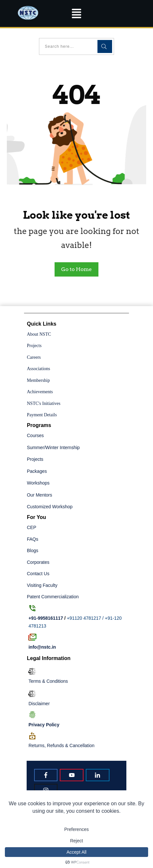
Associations (39, 369)
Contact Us (38, 574)
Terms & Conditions (48, 681)
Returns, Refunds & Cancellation (62, 745)
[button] (77, 13)
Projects (34, 346)
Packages (37, 471)
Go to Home (76, 269)
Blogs (33, 551)
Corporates (38, 562)
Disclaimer (39, 704)
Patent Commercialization (53, 597)
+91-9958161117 (46, 618)
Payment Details (42, 415)
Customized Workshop (50, 507)
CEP (32, 527)
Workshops (38, 483)
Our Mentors (40, 495)
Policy (44, 725)
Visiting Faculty (42, 585)
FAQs (33, 539)
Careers (34, 357)
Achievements (40, 392)
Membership (38, 380)
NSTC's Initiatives (44, 403)
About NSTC (39, 334)
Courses (35, 435)
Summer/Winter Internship (53, 447)
